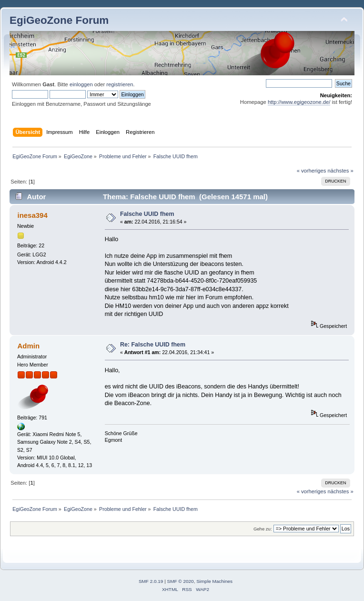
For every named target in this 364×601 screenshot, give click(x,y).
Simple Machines (214, 581)
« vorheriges (312, 171)
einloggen (81, 84)
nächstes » (341, 171)
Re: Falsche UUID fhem (153, 345)
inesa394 (32, 215)
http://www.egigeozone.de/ (299, 102)
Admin (28, 346)
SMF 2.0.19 (151, 581)
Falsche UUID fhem (147, 214)
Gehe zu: (263, 529)
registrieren (120, 84)
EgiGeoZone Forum (59, 20)
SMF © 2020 (181, 581)
